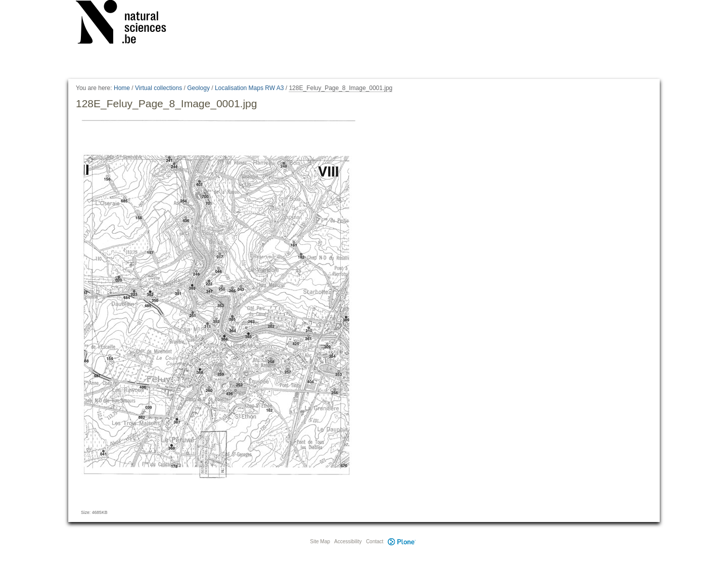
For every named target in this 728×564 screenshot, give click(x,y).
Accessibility (348, 541)
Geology (198, 88)
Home (122, 88)
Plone (401, 541)
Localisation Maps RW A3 (249, 88)
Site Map (320, 541)
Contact (375, 541)
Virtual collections (158, 88)
